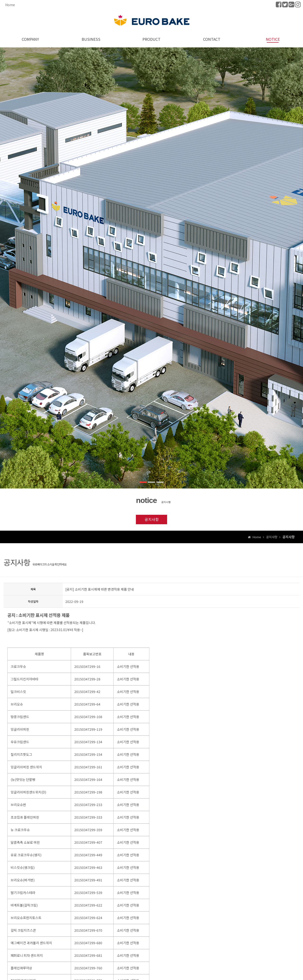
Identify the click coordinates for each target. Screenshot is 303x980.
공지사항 (151, 519)
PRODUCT (151, 39)
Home (10, 5)
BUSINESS (91, 39)
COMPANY (30, 39)
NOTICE (273, 39)
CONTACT (212, 39)
